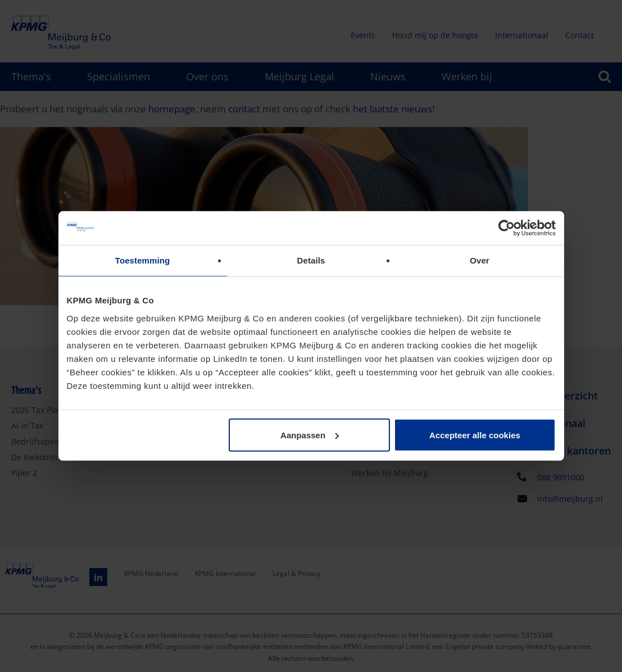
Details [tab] (311, 260)
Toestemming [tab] (143, 260)
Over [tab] (480, 260)
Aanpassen (310, 435)
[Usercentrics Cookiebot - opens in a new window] (507, 228)
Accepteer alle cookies (475, 435)
